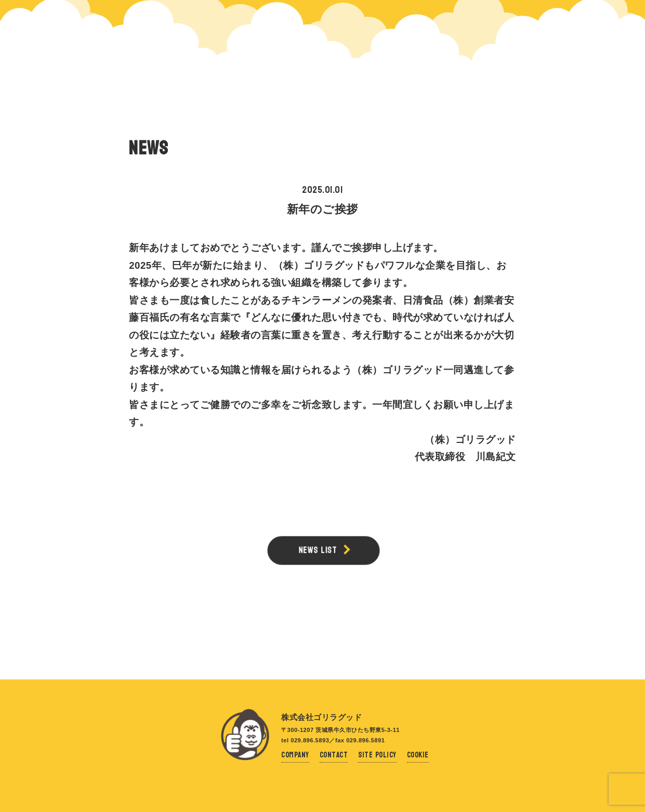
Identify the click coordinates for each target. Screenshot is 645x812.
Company (295, 755)
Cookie (418, 755)
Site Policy (377, 755)
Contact (334, 755)
